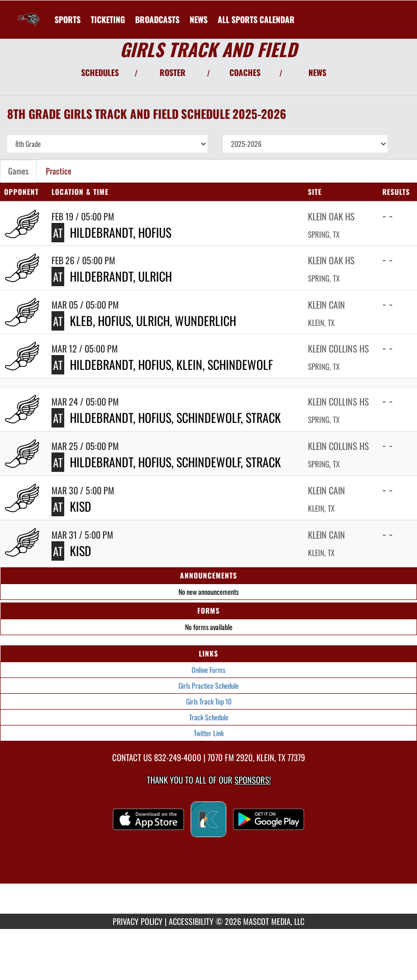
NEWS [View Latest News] (317, 72)
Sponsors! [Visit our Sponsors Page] (253, 780)
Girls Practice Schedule (209, 685)
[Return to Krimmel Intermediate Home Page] (29, 13)
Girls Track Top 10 (209, 701)
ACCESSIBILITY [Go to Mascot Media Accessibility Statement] (191, 921)
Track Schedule (209, 717)
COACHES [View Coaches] (245, 72)
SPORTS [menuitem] (68, 19)
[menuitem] (108, 19)
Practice (59, 171)
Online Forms (209, 670)
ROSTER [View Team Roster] (173, 72)
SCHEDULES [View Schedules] (100, 72)
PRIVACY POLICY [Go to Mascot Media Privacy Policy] (138, 921)
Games (18, 171)
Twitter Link (209, 733)
